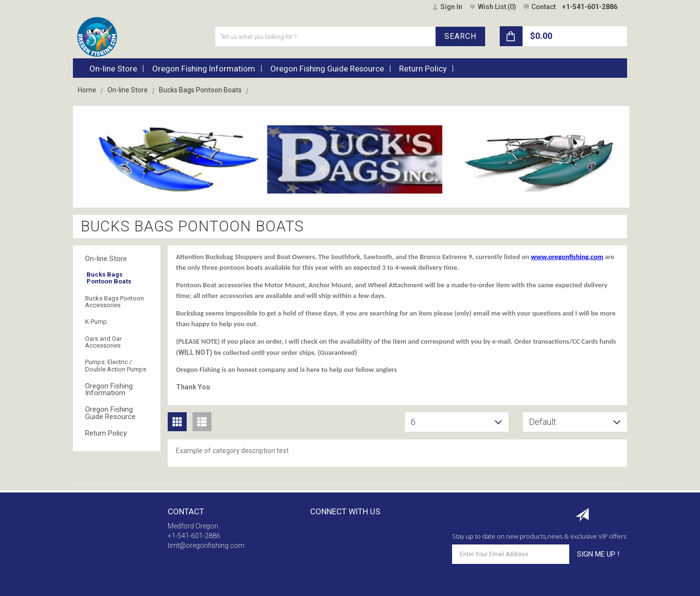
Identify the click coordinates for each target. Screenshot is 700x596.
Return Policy (106, 433)
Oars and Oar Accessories (103, 342)
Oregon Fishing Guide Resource (110, 413)
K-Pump (96, 322)
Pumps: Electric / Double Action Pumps (116, 365)
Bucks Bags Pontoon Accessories (114, 302)
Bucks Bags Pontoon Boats (109, 278)
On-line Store (128, 90)
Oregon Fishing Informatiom (109, 389)
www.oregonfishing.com (567, 257)
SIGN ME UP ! (598, 554)
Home (87, 90)
